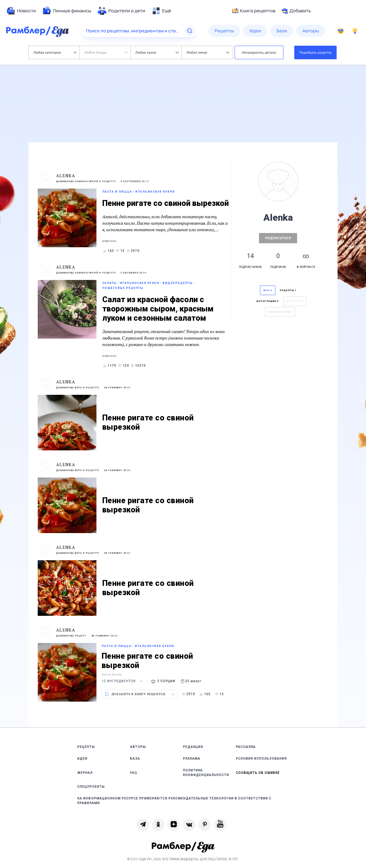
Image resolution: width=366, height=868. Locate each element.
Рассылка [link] (246, 747)
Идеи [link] (82, 759)
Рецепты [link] (86, 747)
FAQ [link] (134, 773)
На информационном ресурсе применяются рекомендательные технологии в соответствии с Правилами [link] (174, 801)
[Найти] (190, 31)
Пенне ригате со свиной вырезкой (166, 203)
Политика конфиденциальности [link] (206, 773)
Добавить (296, 11)
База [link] (135, 759)
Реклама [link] (192, 759)
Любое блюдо (106, 52)
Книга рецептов (254, 11)
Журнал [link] (85, 773)
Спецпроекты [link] (91, 787)
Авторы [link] (138, 747)
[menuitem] (21, 11)
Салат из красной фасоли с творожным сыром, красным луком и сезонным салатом (158, 309)
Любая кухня (157, 52)
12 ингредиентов (123, 681)
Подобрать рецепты (316, 52)
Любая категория (55, 52)
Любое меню (208, 52)
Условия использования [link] (261, 759)
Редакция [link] (193, 747)
